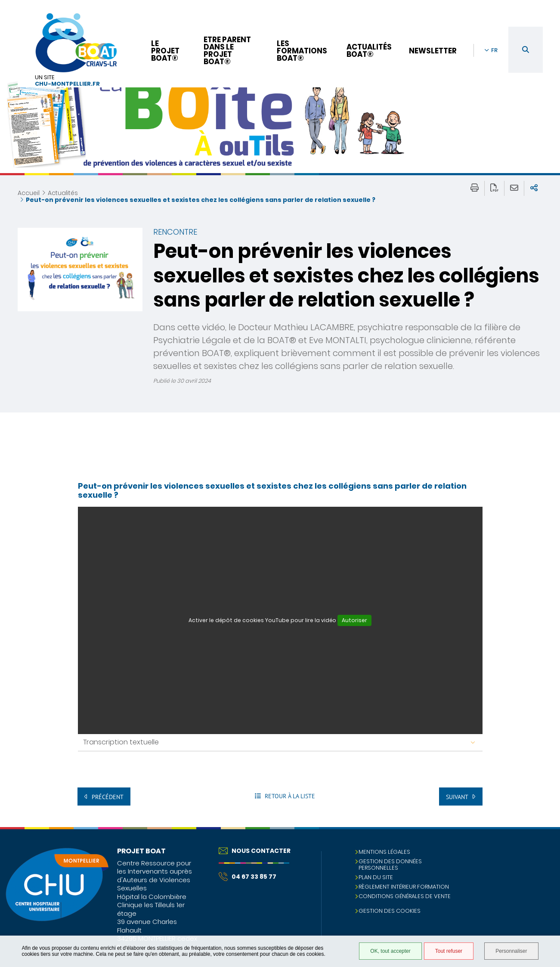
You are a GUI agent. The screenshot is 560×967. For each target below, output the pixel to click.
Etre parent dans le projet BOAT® (227, 51)
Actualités (63, 193)
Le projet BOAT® (165, 51)
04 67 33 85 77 (248, 877)
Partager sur (534, 188)
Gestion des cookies (390, 911)
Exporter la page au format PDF (494, 188)
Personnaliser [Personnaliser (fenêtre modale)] (511, 951)
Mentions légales (384, 852)
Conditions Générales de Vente (405, 896)
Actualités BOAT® (369, 51)
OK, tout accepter (390, 951)
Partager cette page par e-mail (514, 188)
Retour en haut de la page (545, 844)
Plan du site (376, 877)
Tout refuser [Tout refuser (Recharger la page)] (449, 951)
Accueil (29, 193)
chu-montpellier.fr (67, 84)
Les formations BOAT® (302, 51)
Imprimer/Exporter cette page (475, 188)
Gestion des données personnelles (390, 865)
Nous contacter (255, 851)
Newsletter (433, 51)
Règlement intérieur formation (404, 887)
